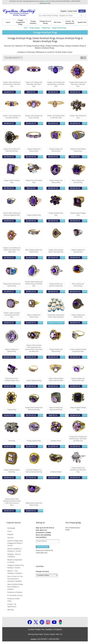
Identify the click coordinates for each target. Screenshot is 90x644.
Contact (47, 1)
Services (10, 538)
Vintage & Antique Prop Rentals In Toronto (16, 567)
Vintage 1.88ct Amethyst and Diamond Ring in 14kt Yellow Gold (12, 84)
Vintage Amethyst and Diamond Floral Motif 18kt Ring (78, 470)
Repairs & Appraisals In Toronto (15, 561)
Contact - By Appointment (70, 22)
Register (10, 534)
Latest (8, 22)
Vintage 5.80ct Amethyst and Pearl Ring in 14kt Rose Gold (78, 84)
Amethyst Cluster (56, 441)
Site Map (10, 610)
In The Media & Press (15, 595)
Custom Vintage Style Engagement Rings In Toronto (15, 543)
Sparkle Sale (82, 22)
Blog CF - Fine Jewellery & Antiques (15, 572)
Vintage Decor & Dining (45, 22)
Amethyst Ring (12, 410)
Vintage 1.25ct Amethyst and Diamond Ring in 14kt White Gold (56, 84)
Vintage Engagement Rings (20, 22)
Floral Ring (12, 441)
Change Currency (42, 571)
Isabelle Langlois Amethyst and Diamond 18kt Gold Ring (12, 315)
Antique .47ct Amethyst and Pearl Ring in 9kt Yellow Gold (34, 84)
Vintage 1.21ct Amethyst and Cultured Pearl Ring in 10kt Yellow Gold (12, 250)
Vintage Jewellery (33, 22)
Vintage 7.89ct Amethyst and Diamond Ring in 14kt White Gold (34, 284)
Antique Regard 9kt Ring (34, 381)
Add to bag (13, 92)
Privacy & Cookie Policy (13, 600)
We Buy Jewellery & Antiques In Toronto (14, 550)
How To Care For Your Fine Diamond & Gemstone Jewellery (15, 579)
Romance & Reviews (15, 592)
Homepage (11, 528)
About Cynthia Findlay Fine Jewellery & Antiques (15, 587)
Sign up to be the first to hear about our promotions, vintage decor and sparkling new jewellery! (45, 532)
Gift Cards (57, 22)
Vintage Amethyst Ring (34, 215)
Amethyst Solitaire (56, 472)
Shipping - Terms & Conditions (14, 555)
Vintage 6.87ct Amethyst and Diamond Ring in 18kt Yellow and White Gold (78, 439)
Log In (82, 11)
